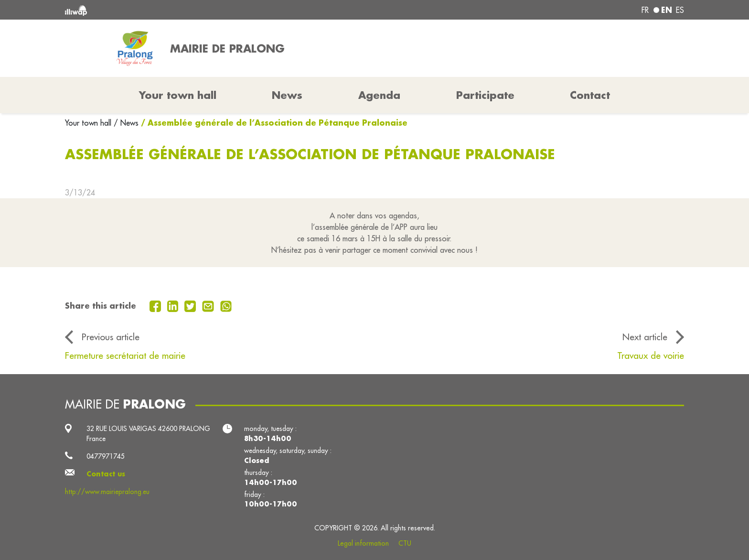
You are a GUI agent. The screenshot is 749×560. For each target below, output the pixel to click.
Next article (645, 337)
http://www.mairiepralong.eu (107, 492)
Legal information (363, 543)
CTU (405, 543)
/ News (126, 123)
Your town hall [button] (178, 95)
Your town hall (89, 123)
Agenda (379, 95)
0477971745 (106, 456)
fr (645, 10)
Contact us (106, 474)
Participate (485, 95)
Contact (590, 95)
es (680, 10)
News (287, 95)
